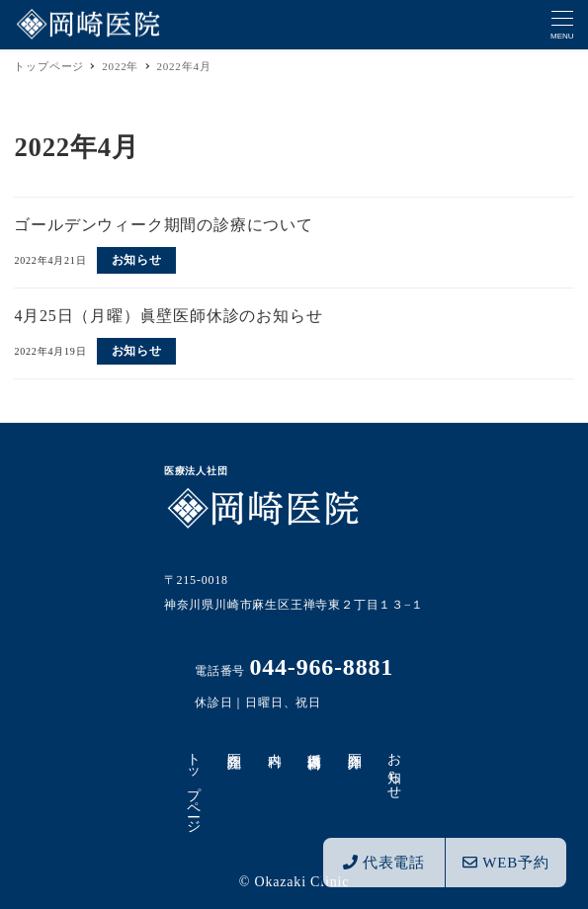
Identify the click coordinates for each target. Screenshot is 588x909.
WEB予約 (505, 863)
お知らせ (395, 768)
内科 (274, 744)
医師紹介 (354, 744)
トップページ (194, 785)
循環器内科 (315, 745)
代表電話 (384, 863)
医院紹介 (234, 744)
